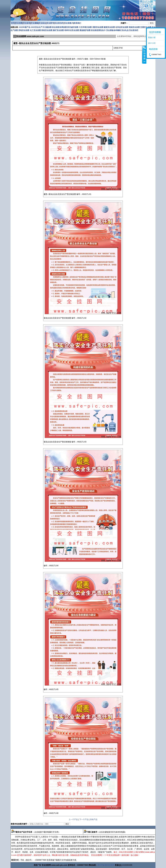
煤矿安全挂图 (58, 30)
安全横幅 (34, 23)
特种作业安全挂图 (72, 30)
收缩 (144, 55)
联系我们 (77, 23)
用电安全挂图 (24, 30)
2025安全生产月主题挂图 (41, 27)
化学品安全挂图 (122, 27)
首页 (13, 23)
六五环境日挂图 (85, 27)
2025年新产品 (25, 27)
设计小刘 (152, 43)
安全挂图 (19, 23)
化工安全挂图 (35, 30)
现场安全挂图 (134, 27)
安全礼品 (125, 30)
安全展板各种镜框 (114, 30)
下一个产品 (84, 819)
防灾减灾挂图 (73, 27)
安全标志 (42, 23)
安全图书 (50, 23)
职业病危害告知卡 (98, 30)
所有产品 (94, 819)
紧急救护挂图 (85, 30)
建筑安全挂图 (109, 27)
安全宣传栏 (59, 23)
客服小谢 (152, 37)
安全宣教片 (69, 23)
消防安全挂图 (98, 27)
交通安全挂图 (146, 27)
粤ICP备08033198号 (106, 865)
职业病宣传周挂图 (59, 27)
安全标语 (27, 23)
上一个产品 (73, 819)
